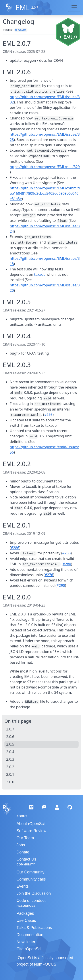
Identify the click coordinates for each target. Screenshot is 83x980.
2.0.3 (10, 759)
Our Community (31, 872)
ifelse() (28, 553)
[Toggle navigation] (74, 7)
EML (23, 7)
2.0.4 (10, 752)
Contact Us (26, 859)
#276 (49, 575)
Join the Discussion (34, 893)
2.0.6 (10, 737)
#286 (15, 548)
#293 (48, 415)
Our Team (25, 838)
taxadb (40, 274)
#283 (67, 553)
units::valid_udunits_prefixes (38, 92)
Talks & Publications (34, 928)
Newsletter (26, 942)
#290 (61, 585)
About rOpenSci (31, 824)
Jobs (21, 845)
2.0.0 (10, 782)
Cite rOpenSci (29, 949)
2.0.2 (10, 767)
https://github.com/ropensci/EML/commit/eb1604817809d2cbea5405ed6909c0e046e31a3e (45, 193)
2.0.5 (10, 744)
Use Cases (26, 920)
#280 (67, 564)
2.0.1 (10, 774)
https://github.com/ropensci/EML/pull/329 (45, 167)
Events (23, 886)
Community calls (31, 879)
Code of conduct (31, 901)
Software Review (32, 831)
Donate (23, 852)
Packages (25, 913)
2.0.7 (10, 729)
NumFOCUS (45, 964)
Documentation (30, 935)
